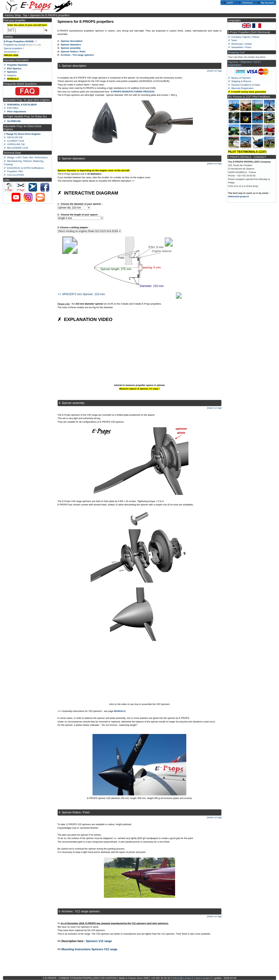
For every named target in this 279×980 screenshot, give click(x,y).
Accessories (10, 52)
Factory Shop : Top (16, 15)
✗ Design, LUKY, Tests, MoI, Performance (26, 157)
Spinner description (72, 41)
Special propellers (13, 48)
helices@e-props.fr (239, 196)
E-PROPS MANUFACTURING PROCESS (133, 92)
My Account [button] (265, 2)
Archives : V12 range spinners (77, 55)
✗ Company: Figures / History (244, 37)
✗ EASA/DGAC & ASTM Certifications (24, 168)
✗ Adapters (10, 75)
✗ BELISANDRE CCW (16, 148)
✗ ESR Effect (11, 108)
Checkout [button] (245, 2)
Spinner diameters (71, 45)
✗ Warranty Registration (241, 88)
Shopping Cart (236, 52)
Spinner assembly (71, 48)
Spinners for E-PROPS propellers (50, 15)
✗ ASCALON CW (13, 137)
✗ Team (233, 40)
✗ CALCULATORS (14, 175)
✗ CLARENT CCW (14, 141)
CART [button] (228, 2)
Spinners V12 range (99, 941)
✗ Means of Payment (239, 78)
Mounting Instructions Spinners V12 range (90, 949)
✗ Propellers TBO (13, 171)
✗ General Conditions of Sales (244, 85)
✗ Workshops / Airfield (240, 44)
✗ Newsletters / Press (240, 47)
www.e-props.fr (203, 978)
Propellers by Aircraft (15, 45)
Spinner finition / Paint (73, 52)
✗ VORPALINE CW (14, 144)
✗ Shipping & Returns (240, 81)
